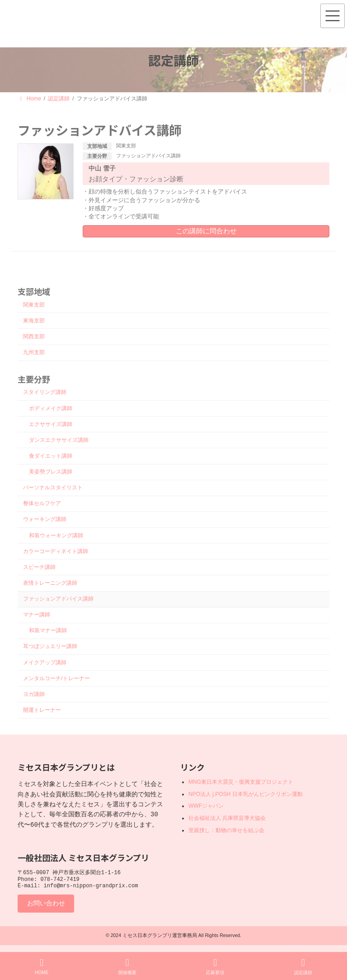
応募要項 (215, 966)
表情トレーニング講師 (50, 583)
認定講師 (303, 966)
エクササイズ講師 (51, 424)
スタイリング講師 (45, 393)
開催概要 (127, 966)
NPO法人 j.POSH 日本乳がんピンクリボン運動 (246, 794)
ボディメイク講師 (51, 408)
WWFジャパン (206, 806)
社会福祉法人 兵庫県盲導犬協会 (227, 818)
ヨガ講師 (34, 694)
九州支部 (34, 352)
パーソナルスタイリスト (53, 488)
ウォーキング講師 (45, 520)
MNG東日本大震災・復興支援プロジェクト (241, 782)
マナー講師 (37, 615)
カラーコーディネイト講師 (56, 551)
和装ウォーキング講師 (56, 535)
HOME (42, 966)
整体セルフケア (42, 503)
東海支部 (34, 321)
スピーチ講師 (39, 567)
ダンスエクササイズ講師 (59, 440)
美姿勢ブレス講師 (51, 472)
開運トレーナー (42, 710)
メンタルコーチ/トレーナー (56, 678)
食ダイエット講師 (51, 456)
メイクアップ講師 (45, 663)
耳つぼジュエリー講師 (50, 647)
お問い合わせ (46, 906)
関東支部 (126, 146)
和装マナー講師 (48, 630)
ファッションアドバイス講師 (148, 156)
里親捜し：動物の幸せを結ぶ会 (226, 830)
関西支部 (34, 336)
